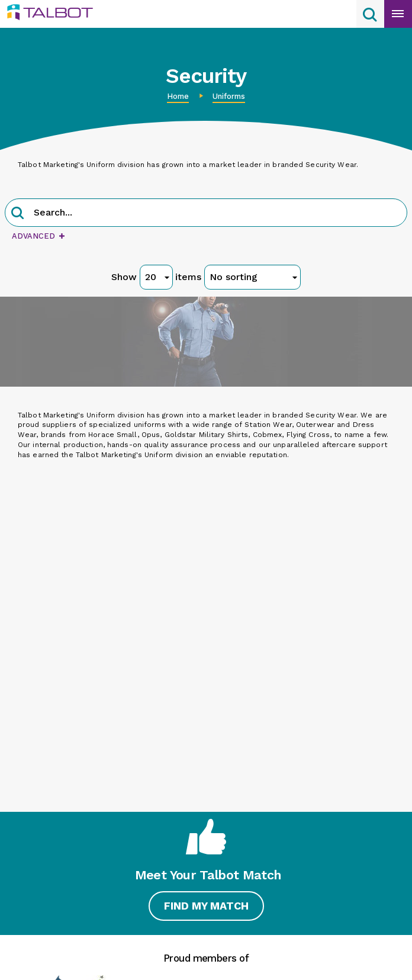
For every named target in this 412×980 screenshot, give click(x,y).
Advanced (38, 236)
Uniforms (229, 96)
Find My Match (204, 909)
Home (178, 96)
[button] (18, 214)
